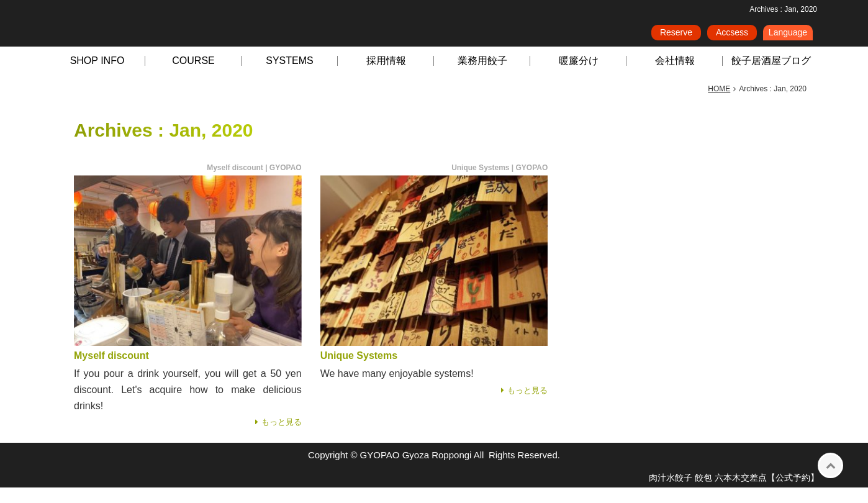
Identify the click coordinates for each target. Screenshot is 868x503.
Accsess (732, 37)
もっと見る (282, 437)
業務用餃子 (482, 76)
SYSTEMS (289, 76)
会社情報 (675, 76)
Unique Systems (359, 371)
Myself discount (111, 371)
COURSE (193, 76)
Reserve (676, 37)
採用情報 (386, 76)
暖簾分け (579, 76)
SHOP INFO (97, 76)
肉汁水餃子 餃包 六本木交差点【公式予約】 (734, 493)
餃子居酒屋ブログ (771, 76)
